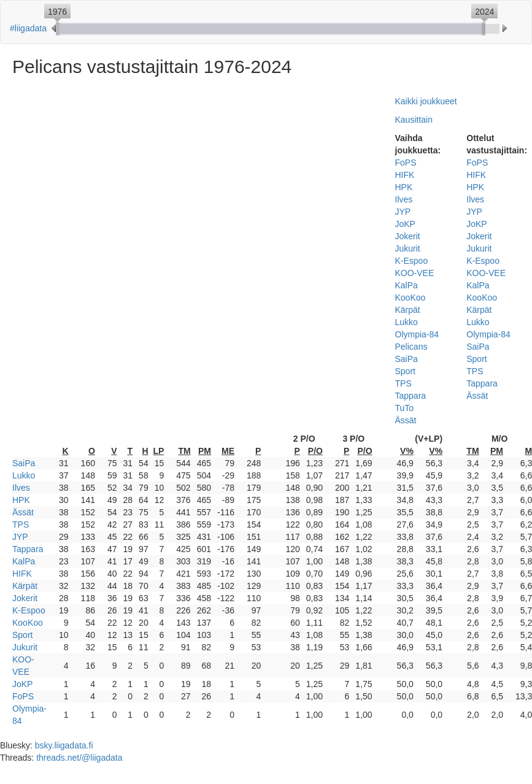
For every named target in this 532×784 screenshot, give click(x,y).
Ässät (406, 420)
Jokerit (408, 236)
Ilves (404, 199)
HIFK (405, 175)
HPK (404, 187)
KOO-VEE (415, 273)
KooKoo (411, 298)
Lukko (407, 322)
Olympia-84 (417, 334)
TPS (403, 383)
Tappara (411, 396)
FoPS (406, 163)
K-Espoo (412, 261)
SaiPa (407, 359)
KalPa (407, 285)
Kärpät (408, 310)
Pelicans (411, 347)
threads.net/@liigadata (79, 758)
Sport (405, 371)
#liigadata (28, 28)
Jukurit (408, 248)
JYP (403, 212)
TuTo (405, 408)
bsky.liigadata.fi (64, 745)
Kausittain (414, 120)
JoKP (405, 224)
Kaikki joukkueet (426, 101)
